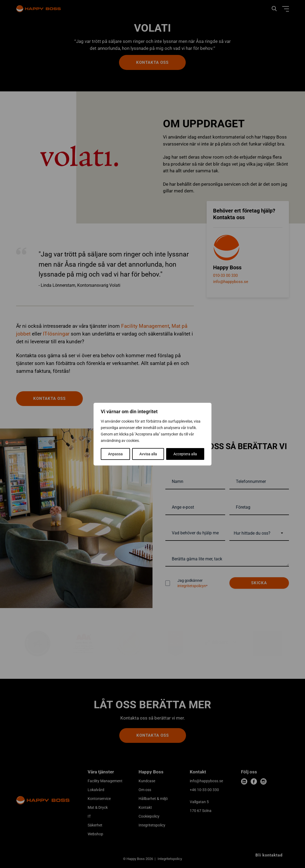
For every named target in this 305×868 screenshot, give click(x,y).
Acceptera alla (185, 454)
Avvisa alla (148, 454)
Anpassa (115, 454)
